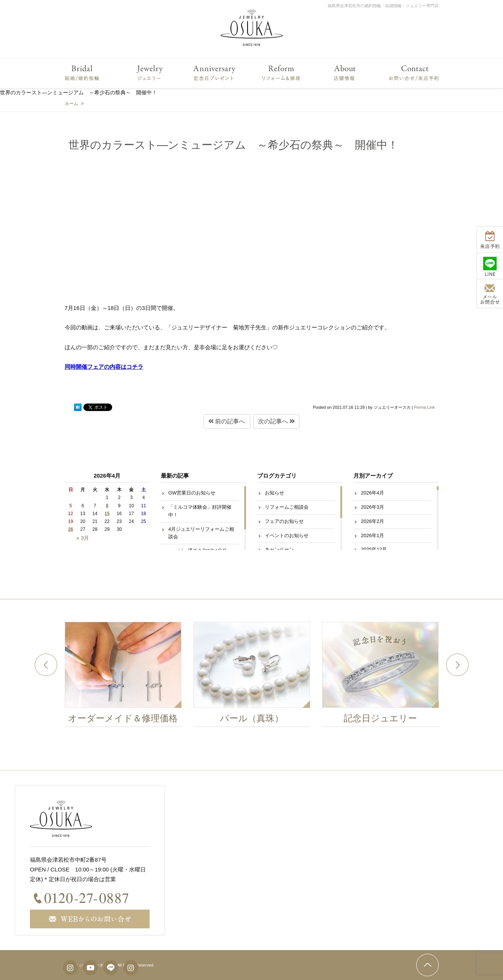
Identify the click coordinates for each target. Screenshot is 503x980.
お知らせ (274, 493)
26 (70, 529)
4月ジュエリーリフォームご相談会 (201, 533)
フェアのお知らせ (284, 521)
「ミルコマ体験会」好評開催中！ (200, 511)
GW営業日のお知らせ (192, 493)
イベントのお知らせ (287, 535)
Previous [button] (46, 665)
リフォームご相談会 (287, 507)
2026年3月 (372, 507)
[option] (128, 676)
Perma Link (424, 407)
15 (107, 514)
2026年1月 (372, 535)
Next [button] (457, 665)
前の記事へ (227, 421)
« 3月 (83, 538)
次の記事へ (276, 421)
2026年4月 (372, 493)
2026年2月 (372, 521)
